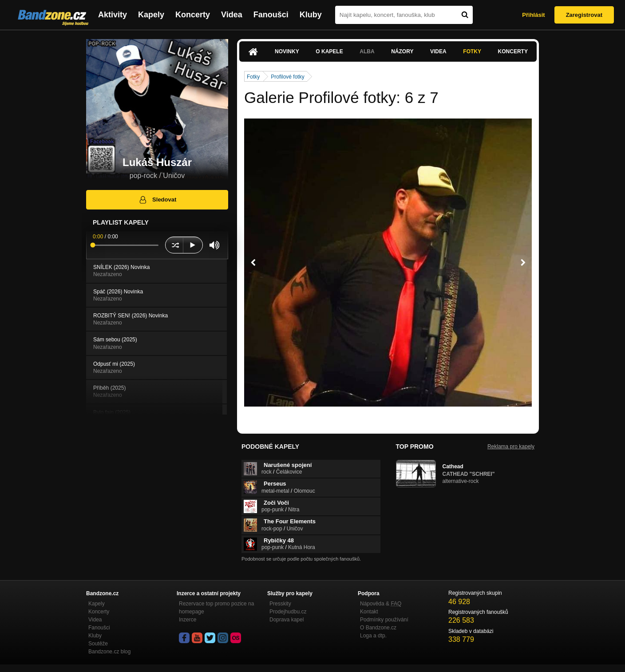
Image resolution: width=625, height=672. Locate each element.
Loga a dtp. (373, 636)
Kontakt (369, 612)
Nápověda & (381, 604)
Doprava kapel (287, 620)
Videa (232, 15)
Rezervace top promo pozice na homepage (216, 608)
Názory (402, 51)
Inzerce (188, 620)
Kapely (151, 15)
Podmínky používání (384, 620)
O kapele (329, 51)
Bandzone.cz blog (109, 652)
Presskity (280, 604)
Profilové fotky (287, 77)
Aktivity (113, 15)
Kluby (311, 15)
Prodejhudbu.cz (288, 612)
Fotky (472, 51)
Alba (367, 51)
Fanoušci (271, 15)
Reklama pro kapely (511, 447)
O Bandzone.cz (378, 628)
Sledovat (157, 200)
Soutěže (98, 644)
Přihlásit (533, 15)
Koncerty (193, 15)
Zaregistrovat (584, 15)
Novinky (287, 51)
